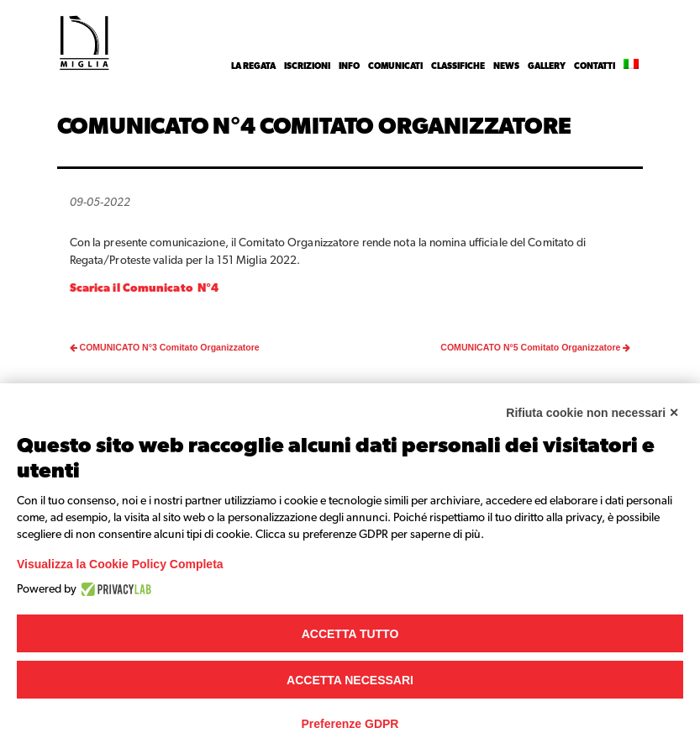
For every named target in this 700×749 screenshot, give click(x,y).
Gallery (547, 66)
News (506, 66)
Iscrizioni (307, 66)
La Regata (253, 66)
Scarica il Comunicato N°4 (147, 288)
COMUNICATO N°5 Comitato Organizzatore (535, 347)
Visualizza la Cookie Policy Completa (120, 564)
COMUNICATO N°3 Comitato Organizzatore (165, 347)
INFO (349, 66)
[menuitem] (631, 66)
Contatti (595, 66)
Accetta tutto (350, 634)
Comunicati (395, 66)
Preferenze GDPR (350, 724)
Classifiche (458, 66)
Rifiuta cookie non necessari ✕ (592, 413)
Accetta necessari (350, 680)
